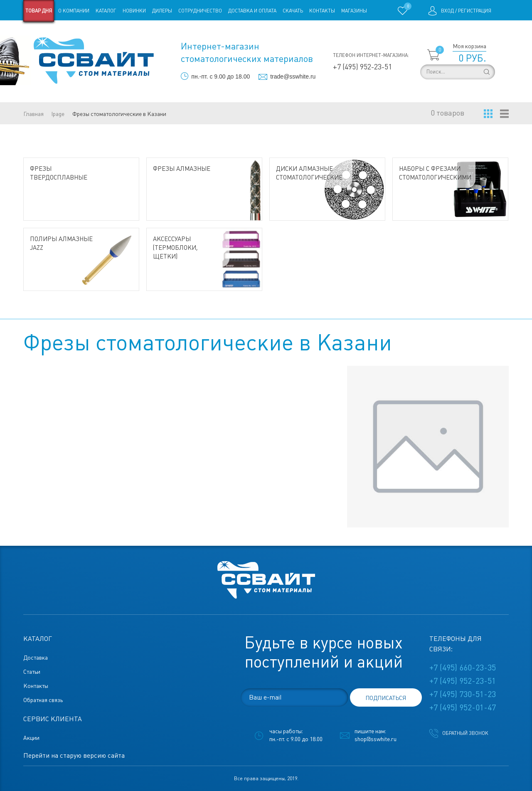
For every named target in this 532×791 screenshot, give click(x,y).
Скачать (293, 11)
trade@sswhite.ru (293, 76)
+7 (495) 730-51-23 (463, 694)
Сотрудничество (200, 11)
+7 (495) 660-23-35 (463, 668)
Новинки (134, 11)
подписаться (386, 698)
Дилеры (162, 11)
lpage (58, 114)
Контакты (322, 11)
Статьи (91, 32)
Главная (33, 114)
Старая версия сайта (50, 32)
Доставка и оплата (252, 11)
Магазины (354, 11)
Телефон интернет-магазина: (371, 55)
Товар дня (39, 11)
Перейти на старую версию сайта (74, 755)
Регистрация (475, 11)
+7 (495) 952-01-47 (463, 707)
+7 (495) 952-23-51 (362, 67)
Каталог (106, 11)
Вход (447, 11)
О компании (74, 11)
